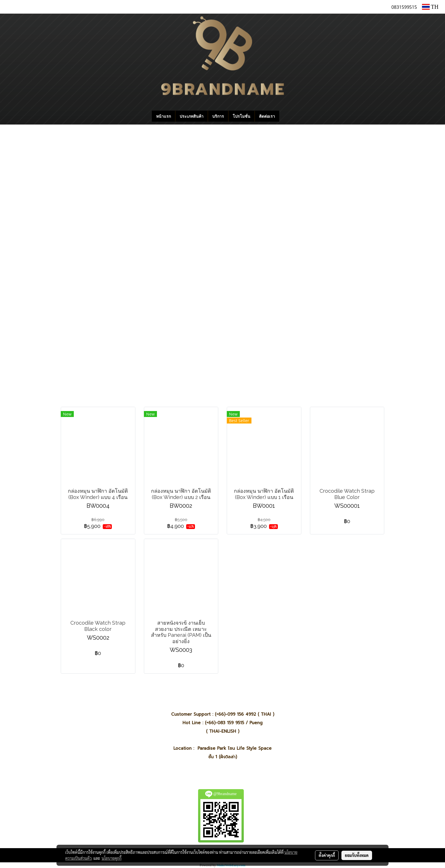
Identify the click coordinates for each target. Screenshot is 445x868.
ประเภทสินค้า (192, 116)
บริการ (218, 116)
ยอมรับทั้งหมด (357, 855)
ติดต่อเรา (267, 116)
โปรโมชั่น (242, 116)
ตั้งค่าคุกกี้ (327, 855)
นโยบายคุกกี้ (112, 858)
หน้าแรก (163, 116)
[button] (288, 116)
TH (430, 7)
